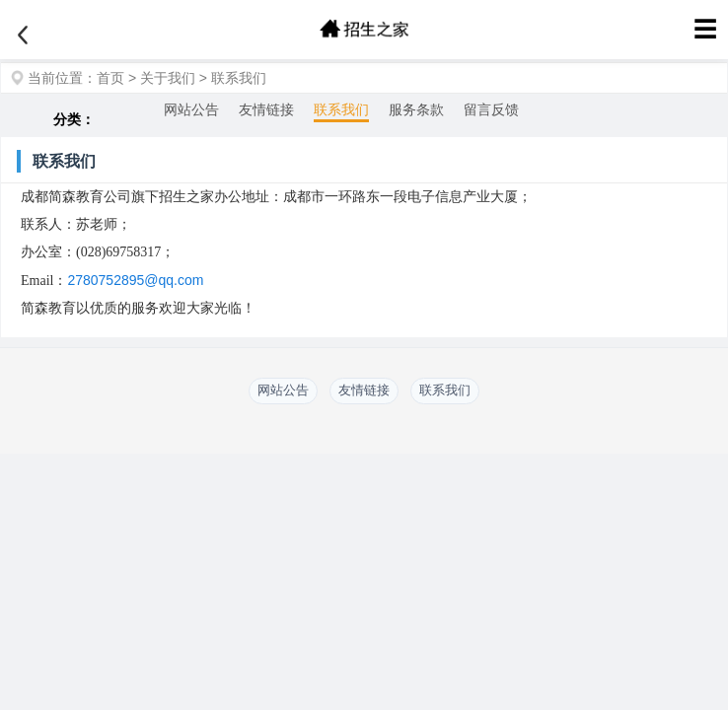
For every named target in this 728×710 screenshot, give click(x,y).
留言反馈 (491, 109)
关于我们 (168, 78)
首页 (110, 78)
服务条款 (416, 109)
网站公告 (191, 109)
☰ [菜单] (705, 29)
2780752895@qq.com (135, 280)
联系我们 (239, 78)
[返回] (23, 35)
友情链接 (266, 109)
